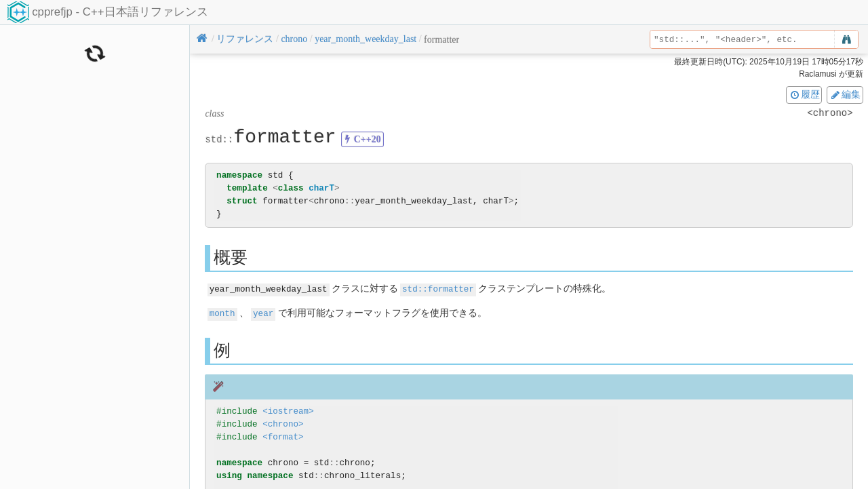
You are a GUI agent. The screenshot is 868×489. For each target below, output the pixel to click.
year (263, 312)
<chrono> (283, 423)
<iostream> (288, 410)
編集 (845, 94)
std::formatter (438, 289)
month (222, 312)
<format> (283, 436)
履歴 (804, 94)
